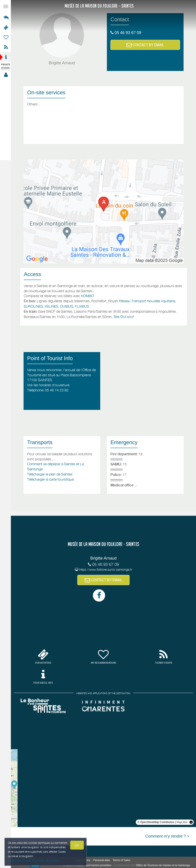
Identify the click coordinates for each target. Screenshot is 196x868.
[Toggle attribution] (191, 822)
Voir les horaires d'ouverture (49, 385)
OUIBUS (67, 306)
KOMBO (88, 296)
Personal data (102, 860)
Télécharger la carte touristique (51, 479)
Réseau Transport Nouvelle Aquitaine (147, 301)
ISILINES (52, 306)
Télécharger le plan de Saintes (50, 474)
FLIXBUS (82, 306)
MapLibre (182, 822)
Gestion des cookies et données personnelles (34, 861)
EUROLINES (34, 306)
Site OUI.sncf (124, 317)
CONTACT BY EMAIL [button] (146, 45)
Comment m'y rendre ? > (167, 836)
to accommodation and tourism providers (88, 865)
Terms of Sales (122, 860)
